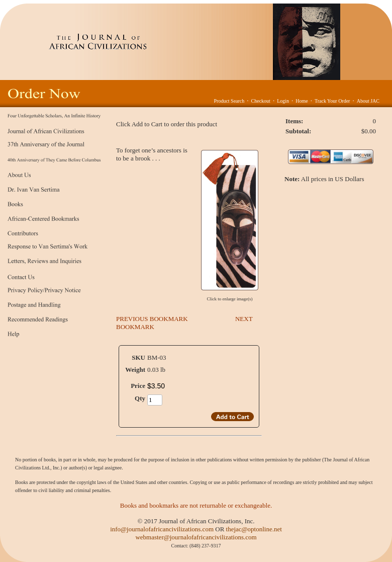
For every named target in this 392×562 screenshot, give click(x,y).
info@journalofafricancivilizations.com (162, 529)
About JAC (368, 101)
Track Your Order (332, 101)
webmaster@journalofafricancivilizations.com (196, 537)
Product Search (229, 101)
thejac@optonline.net (254, 529)
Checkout (261, 101)
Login (283, 101)
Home (302, 101)
